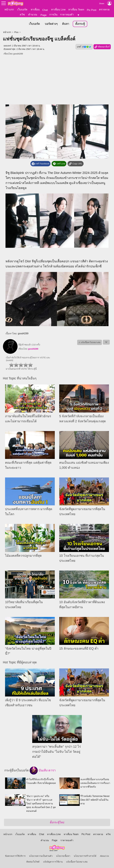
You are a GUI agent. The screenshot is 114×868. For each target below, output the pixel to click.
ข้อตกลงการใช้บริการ (15, 856)
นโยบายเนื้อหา (63, 856)
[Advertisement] (57, 78)
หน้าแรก (9, 9)
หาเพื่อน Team (76, 9)
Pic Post (92, 10)
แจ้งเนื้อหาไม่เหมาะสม (77, 861)
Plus (16, 32)
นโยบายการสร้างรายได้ (85, 856)
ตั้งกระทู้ (80, 24)
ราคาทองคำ (67, 15)
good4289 (18, 53)
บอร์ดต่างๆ (51, 24)
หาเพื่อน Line (58, 9)
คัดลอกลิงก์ (102, 47)
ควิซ (22, 15)
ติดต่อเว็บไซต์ (33, 861)
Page (43, 15)
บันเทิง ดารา (43, 770)
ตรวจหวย (104, 9)
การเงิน (53, 15)
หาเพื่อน (35, 9)
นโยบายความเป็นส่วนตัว (41, 856)
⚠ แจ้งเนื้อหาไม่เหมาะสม (90, 342)
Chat (45, 10)
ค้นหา (66, 24)
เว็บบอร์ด (22, 9)
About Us (104, 856)
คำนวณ (33, 15)
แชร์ (84, 46)
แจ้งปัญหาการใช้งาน (53, 861)
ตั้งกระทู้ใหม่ (57, 822)
